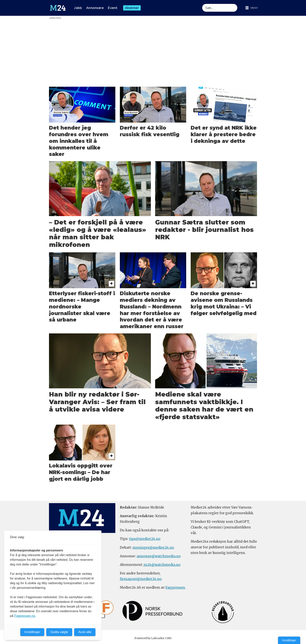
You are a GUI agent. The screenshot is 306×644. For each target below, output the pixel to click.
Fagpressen (175, 587)
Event (113, 8)
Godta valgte (59, 632)
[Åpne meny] (252, 8)
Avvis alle (85, 632)
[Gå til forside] (58, 8)
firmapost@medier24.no (141, 579)
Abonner (132, 8)
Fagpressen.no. (25, 616)
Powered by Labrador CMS (153, 638)
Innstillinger (289, 640)
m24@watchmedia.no (162, 565)
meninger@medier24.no (153, 548)
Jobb (78, 8)
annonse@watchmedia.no (159, 556)
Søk (202, 4)
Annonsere (95, 8)
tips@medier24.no (145, 539)
